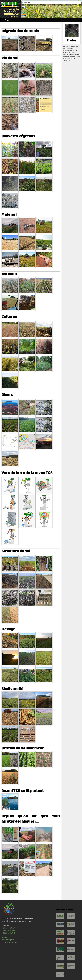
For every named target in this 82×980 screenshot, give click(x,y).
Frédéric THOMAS (8, 928)
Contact (4, 937)
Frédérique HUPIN (8, 933)
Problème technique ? (9, 942)
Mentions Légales (8, 940)
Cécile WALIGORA (8, 930)
